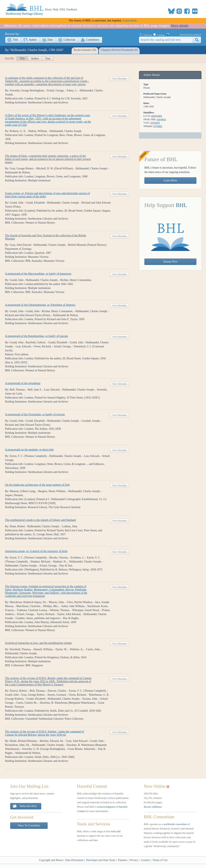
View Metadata (119, 79)
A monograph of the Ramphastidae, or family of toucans (36, 336)
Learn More (170, 180)
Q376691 (158, 126)
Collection (69, 40)
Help (56, 9)
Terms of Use (160, 860)
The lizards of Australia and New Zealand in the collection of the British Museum (45, 237)
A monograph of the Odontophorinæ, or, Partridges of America (40, 305)
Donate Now (170, 262)
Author (33, 40)
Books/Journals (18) (85, 50)
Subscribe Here (25, 806)
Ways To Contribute (29, 826)
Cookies (145, 860)
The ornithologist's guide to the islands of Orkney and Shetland (40, 520)
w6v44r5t (161, 119)
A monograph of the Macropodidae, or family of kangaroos (38, 274)
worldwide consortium (175, 824)
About (48, 9)
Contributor (92, 40)
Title (15, 40)
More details (180, 26)
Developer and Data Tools (101, 860)
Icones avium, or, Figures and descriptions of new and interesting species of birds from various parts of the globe (47, 195)
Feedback (72, 9)
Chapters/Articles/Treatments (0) (119, 50)
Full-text (148, 35)
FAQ (62, 9)
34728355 (155, 123)
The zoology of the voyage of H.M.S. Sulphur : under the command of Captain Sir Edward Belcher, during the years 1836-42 (44, 733)
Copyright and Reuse (51, 860)
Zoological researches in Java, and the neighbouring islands (38, 643)
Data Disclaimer (74, 860)
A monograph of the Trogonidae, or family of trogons (35, 414)
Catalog (161, 35)
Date (50, 40)
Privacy (134, 860)
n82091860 (156, 116)
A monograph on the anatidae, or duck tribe (29, 450)
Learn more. (130, 20)
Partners (122, 860)
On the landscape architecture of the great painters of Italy (37, 485)
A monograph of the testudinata (23, 383)
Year (48, 58)
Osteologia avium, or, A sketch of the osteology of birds (36, 551)
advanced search (190, 34)
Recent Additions (153, 807)
